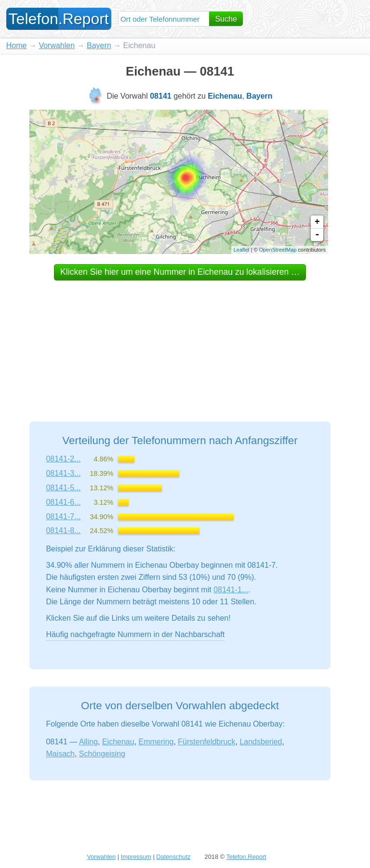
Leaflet (242, 250)
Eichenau (118, 742)
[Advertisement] (180, 342)
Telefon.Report (246, 857)
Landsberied (261, 742)
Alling (88, 742)
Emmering (156, 742)
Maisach (60, 754)
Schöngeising (102, 754)
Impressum (136, 857)
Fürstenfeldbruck (206, 742)
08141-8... (63, 530)
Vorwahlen (57, 45)
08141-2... (63, 459)
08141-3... (63, 473)
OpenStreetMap (278, 250)
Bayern (99, 45)
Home (17, 45)
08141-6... (63, 502)
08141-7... (63, 517)
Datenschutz (173, 857)
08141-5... (63, 488)
